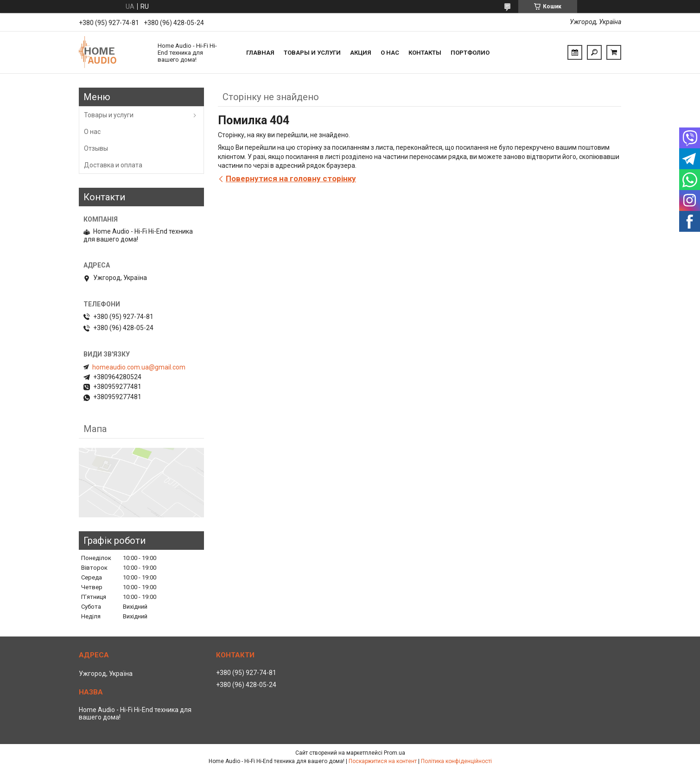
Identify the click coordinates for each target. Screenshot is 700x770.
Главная (260, 53)
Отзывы (96, 148)
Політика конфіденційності (456, 761)
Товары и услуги (312, 53)
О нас (390, 53)
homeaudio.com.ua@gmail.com (139, 367)
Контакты (425, 53)
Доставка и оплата (113, 165)
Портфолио (470, 53)
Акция (361, 53)
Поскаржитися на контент (383, 761)
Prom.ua (395, 753)
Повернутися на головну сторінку (291, 178)
